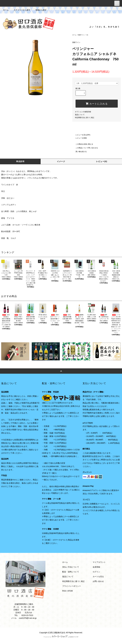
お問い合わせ (98, 581)
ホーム (6, 10)
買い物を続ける (80, 152)
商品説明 (20, 161)
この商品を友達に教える (83, 144)
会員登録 (96, 567)
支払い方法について (71, 567)
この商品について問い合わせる (85, 148)
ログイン (96, 572)
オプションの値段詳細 (83, 112)
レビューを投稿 (80, 138)
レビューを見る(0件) (81, 135)
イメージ (61, 161)
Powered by (61, 637)
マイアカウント (99, 562)
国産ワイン (82, 35)
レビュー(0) (102, 161)
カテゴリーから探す (20, 10)
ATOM (70, 591)
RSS (64, 591)
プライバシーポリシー (72, 586)
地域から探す (39, 10)
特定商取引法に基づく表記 (85, 118)
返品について (80, 115)
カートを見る (98, 577)
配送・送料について (71, 572)
